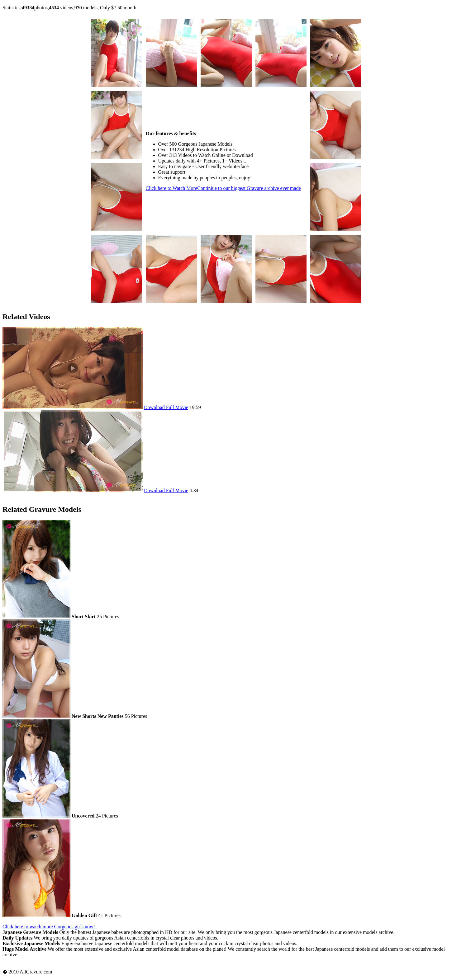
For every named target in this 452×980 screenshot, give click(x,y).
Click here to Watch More (223, 188)
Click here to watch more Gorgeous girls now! (49, 927)
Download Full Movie (166, 407)
